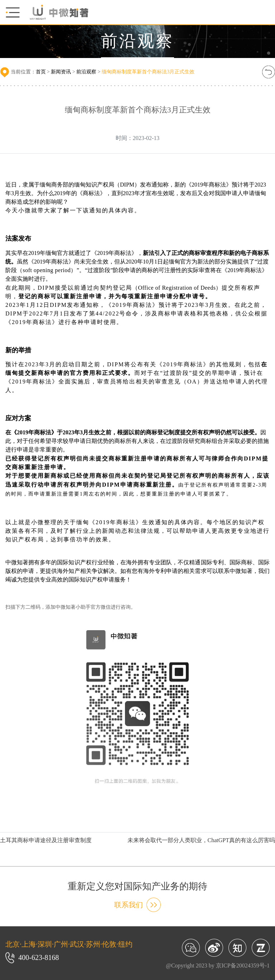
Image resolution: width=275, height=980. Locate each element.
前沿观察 (86, 72)
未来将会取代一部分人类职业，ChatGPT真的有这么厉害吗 (201, 840)
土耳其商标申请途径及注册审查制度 (46, 840)
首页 (41, 72)
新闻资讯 (61, 72)
